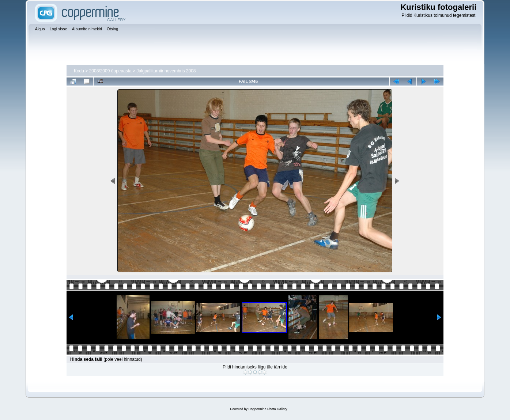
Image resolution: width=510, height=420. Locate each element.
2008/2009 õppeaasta (110, 71)
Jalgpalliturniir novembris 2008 (166, 71)
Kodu (79, 71)
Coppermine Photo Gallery (268, 409)
